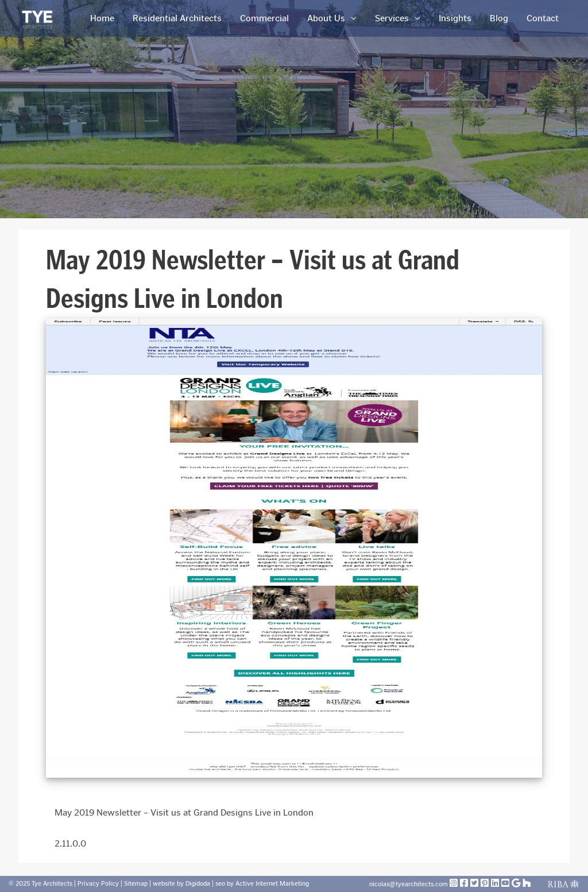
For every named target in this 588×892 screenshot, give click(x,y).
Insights (455, 18)
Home (102, 18)
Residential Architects (177, 18)
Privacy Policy (98, 884)
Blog (499, 18)
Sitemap (136, 884)
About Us (326, 18)
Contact (543, 18)
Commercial (264, 18)
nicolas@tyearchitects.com (409, 884)
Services (392, 18)
